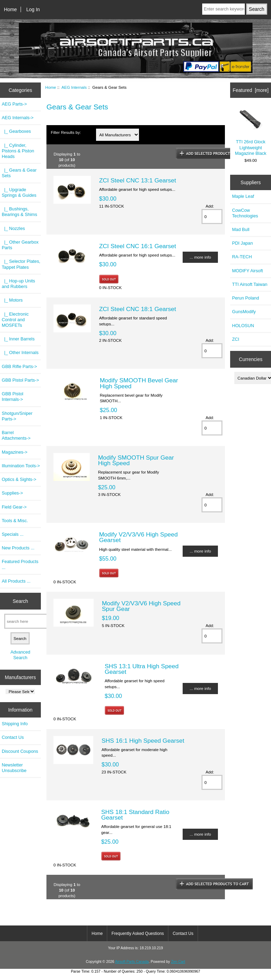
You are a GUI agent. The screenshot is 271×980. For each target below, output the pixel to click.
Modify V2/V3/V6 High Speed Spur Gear (141, 606)
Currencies (251, 359)
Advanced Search (20, 655)
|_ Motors (12, 300)
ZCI (236, 339)
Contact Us (13, 737)
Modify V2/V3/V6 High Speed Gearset (138, 537)
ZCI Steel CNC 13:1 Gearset (138, 180)
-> (18, 118)
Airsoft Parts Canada (132, 962)
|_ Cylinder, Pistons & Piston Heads (18, 151)
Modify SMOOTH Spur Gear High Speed (136, 460)
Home (10, 9)
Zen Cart (178, 962)
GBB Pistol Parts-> (20, 380)
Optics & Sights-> (19, 479)
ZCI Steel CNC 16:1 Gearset (138, 246)
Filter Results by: (66, 132)
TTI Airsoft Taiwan (250, 284)
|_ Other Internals (20, 352)
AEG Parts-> (14, 104)
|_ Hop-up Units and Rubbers (18, 284)
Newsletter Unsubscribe (14, 768)
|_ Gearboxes (16, 131)
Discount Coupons (20, 751)
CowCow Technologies (245, 213)
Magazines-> (14, 452)
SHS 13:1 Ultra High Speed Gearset (142, 669)
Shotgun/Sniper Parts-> (17, 416)
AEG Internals (74, 87)
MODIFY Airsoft (247, 271)
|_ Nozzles (13, 228)
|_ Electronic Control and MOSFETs (15, 320)
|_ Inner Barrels (18, 339)
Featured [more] (251, 90)
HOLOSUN (243, 326)
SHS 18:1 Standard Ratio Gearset (135, 815)
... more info (200, 257)
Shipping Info (15, 724)
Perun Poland (245, 298)
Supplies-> (12, 493)
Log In (33, 9)
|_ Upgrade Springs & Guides (19, 192)
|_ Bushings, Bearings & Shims (19, 212)
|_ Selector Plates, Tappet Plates (21, 264)
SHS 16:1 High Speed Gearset (143, 741)
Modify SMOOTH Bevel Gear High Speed (139, 383)
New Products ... (18, 548)
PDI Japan (242, 243)
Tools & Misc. (15, 521)
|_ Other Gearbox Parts (20, 245)
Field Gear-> (14, 507)
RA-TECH (242, 257)
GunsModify (244, 312)
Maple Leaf (243, 196)
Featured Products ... (20, 564)
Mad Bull (241, 229)
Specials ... (13, 534)
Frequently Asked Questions (138, 934)
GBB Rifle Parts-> (19, 366)
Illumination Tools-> (21, 466)
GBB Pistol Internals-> (13, 397)
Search (20, 601)
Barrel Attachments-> (16, 435)
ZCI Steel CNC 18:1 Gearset (138, 309)
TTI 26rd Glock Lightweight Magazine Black (251, 132)
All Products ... (16, 581)
